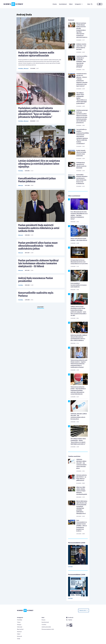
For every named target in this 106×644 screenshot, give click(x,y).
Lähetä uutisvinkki (46, 627)
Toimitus (44, 625)
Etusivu (55, 4)
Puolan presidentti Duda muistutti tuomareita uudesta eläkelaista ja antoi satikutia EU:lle (39, 228)
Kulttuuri (19, 632)
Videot (71, 4)
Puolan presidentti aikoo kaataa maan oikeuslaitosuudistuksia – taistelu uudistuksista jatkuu (38, 246)
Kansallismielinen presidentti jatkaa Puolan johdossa (37, 180)
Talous (19, 622)
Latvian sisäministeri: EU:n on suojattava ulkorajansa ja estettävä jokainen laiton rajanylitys (39, 164)
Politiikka (21, 69)
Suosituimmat (63, 4)
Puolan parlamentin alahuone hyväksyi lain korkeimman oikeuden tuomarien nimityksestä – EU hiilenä (38, 263)
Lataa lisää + (41, 307)
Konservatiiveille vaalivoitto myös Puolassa (36, 294)
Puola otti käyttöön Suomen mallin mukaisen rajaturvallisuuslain (36, 54)
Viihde (19, 639)
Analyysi (19, 625)
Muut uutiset (20, 629)
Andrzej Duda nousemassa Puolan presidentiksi (36, 280)
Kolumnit (20, 636)
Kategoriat (79, 4)
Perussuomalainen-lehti (48, 629)
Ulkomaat (26, 69)
